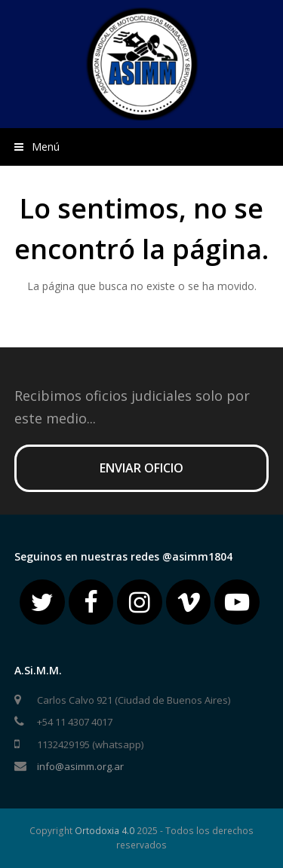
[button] (142, 147)
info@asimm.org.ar (80, 766)
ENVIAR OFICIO (141, 468)
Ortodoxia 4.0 (105, 831)
